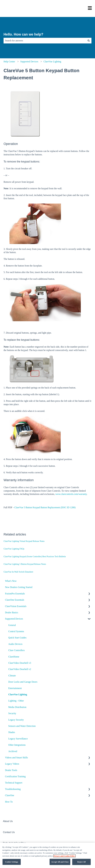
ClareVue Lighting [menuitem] (18, 694)
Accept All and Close (60, 863)
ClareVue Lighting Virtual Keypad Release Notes (24, 541)
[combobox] (45, 41)
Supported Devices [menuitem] (14, 619)
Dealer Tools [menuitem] (11, 770)
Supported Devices (29, 62)
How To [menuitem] (9, 802)
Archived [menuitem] (13, 751)
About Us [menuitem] (8, 821)
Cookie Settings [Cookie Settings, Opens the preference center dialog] (12, 863)
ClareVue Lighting (52, 62)
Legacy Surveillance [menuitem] (18, 739)
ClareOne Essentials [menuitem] (15, 600)
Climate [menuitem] (12, 676)
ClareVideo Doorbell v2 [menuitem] (20, 669)
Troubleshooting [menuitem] (13, 789)
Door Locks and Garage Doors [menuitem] (23, 682)
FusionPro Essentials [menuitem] (15, 594)
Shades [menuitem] (12, 732)
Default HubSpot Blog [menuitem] (14, 843)
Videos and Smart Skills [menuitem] (16, 758)
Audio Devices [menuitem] (15, 644)
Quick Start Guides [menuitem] (17, 638)
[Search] (89, 41)
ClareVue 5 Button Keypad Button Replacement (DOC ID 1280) (45, 507)
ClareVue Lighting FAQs (14, 549)
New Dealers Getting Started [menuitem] (19, 587)
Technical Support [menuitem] (14, 783)
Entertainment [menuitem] (15, 688)
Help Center (9, 62)
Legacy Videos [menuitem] (12, 764)
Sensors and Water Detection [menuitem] (22, 726)
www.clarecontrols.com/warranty (71, 494)
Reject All (82, 863)
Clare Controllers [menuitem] (16, 650)
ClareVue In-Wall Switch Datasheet (18, 572)
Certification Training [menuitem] (15, 776)
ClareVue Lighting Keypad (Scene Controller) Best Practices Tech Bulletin (35, 557)
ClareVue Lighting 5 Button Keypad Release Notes (25, 564)
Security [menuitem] (12, 713)
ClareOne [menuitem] (10, 795)
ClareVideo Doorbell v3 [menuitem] (20, 663)
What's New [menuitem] (11, 581)
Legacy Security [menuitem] (16, 720)
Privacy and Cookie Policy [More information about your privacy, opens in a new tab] (64, 857)
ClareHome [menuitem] (14, 657)
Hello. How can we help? (23, 34)
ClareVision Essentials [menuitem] (16, 606)
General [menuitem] (12, 625)
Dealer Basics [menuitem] (12, 612)
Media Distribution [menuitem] (17, 707)
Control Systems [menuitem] (16, 631)
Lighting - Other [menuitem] (16, 701)
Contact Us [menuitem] (9, 832)
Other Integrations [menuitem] (17, 745)
